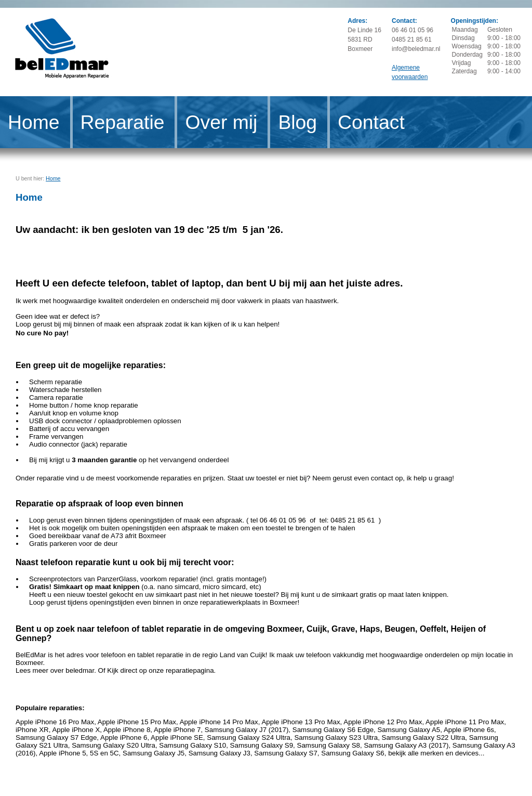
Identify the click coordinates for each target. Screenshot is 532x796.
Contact (371, 122)
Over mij (221, 122)
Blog (297, 122)
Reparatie (123, 122)
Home (34, 122)
